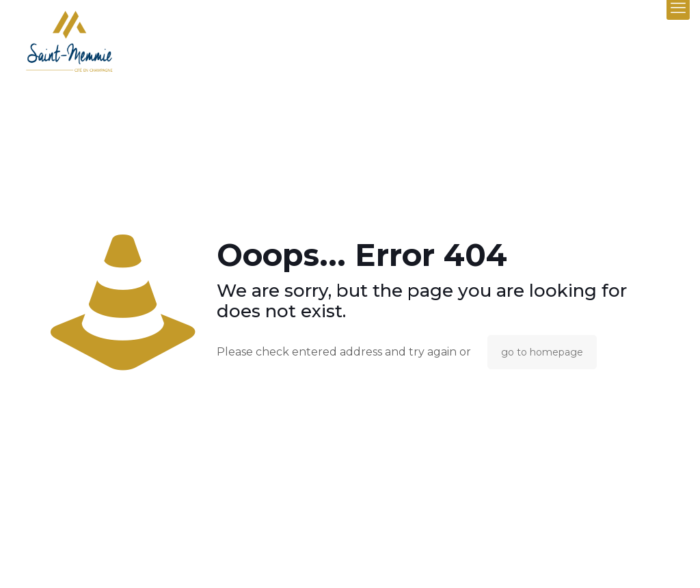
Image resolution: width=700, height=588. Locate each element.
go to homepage (542, 352)
